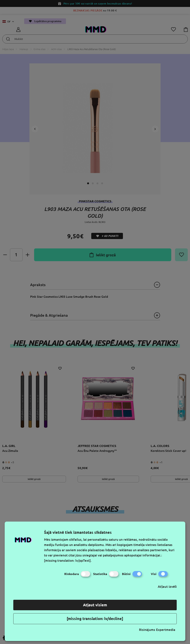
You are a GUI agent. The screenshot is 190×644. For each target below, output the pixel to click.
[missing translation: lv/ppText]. (68, 560)
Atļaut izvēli (167, 586)
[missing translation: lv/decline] (95, 619)
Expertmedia (166, 630)
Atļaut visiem (95, 605)
